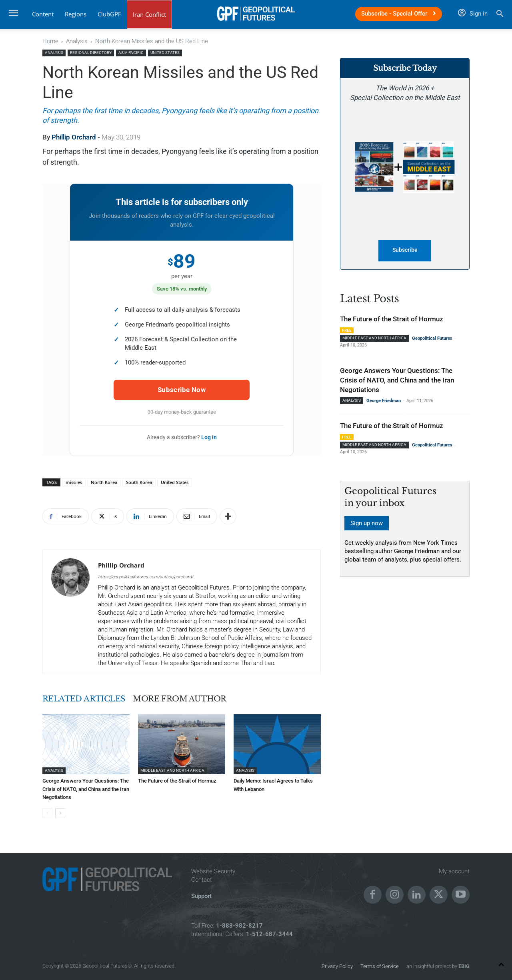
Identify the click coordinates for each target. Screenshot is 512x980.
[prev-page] (47, 813)
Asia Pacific (131, 53)
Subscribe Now (182, 390)
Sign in (473, 14)
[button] (500, 15)
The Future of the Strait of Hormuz (177, 781)
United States (165, 53)
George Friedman (384, 401)
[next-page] (60, 813)
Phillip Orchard (74, 137)
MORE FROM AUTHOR (186, 699)
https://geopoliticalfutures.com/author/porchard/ (146, 577)
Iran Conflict (149, 14)
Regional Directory (91, 53)
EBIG (463, 966)
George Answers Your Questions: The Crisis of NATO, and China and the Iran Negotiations (86, 789)
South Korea (139, 482)
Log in (209, 437)
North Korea (104, 482)
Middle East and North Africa (172, 770)
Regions (76, 14)
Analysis (77, 41)
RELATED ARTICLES (86, 699)
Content (43, 14)
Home (50, 41)
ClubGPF (109, 14)
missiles (74, 482)
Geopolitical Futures (432, 339)
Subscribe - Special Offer (399, 14)
